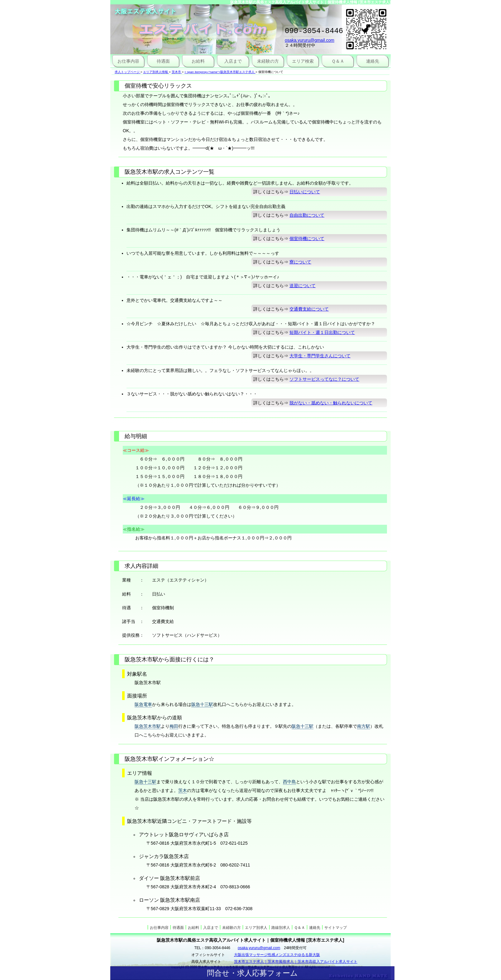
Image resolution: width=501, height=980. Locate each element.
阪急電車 (143, 704)
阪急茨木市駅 (148, 726)
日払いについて (305, 192)
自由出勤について (307, 215)
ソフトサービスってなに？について (324, 379)
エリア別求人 (256, 928)
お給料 (198, 61)
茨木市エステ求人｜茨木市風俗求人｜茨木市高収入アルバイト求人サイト (296, 962)
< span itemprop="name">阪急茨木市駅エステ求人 (219, 72)
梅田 (174, 726)
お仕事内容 (128, 61)
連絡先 (373, 61)
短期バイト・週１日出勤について (322, 332)
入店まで (233, 61)
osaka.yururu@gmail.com (310, 42)
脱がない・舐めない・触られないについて (331, 403)
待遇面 (163, 61)
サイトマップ (336, 928)
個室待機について (307, 239)
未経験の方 (268, 61)
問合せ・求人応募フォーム (252, 973)
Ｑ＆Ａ (338, 61)
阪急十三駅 (202, 704)
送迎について (303, 286)
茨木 (183, 790)
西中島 (289, 782)
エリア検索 (303, 61)
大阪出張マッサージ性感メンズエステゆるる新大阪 (277, 955)
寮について (300, 262)
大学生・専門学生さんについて (320, 356)
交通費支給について (309, 309)
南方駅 (364, 726)
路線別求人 (281, 928)
